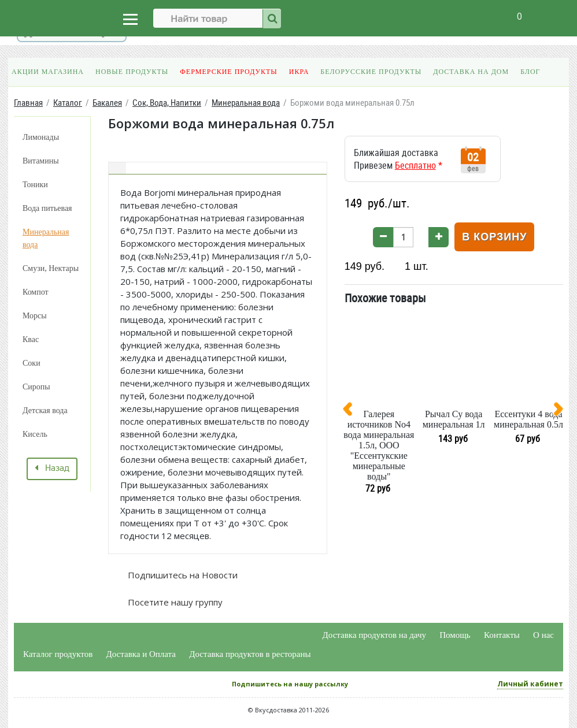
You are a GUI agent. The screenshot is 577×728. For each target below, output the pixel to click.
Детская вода (45, 411)
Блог (530, 72)
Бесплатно (415, 165)
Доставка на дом (471, 72)
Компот (36, 292)
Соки (32, 363)
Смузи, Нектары (51, 268)
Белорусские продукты (371, 72)
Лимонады (41, 137)
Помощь (455, 635)
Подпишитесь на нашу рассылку (290, 684)
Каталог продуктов (58, 654)
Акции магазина (48, 72)
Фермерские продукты (229, 72)
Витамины (41, 161)
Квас (31, 339)
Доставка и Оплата (141, 654)
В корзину (494, 237)
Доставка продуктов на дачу (374, 635)
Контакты (502, 635)
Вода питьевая (47, 208)
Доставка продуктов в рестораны (250, 654)
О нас (543, 635)
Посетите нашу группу (174, 602)
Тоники (35, 185)
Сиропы (36, 387)
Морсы (35, 316)
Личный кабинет (530, 684)
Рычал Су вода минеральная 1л (454, 419)
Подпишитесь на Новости (182, 575)
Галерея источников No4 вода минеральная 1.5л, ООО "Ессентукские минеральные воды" (379, 445)
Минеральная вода (46, 238)
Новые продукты (132, 72)
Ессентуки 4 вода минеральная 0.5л (528, 419)
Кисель (35, 434)
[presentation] (352, 411)
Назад (52, 469)
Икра (299, 72)
